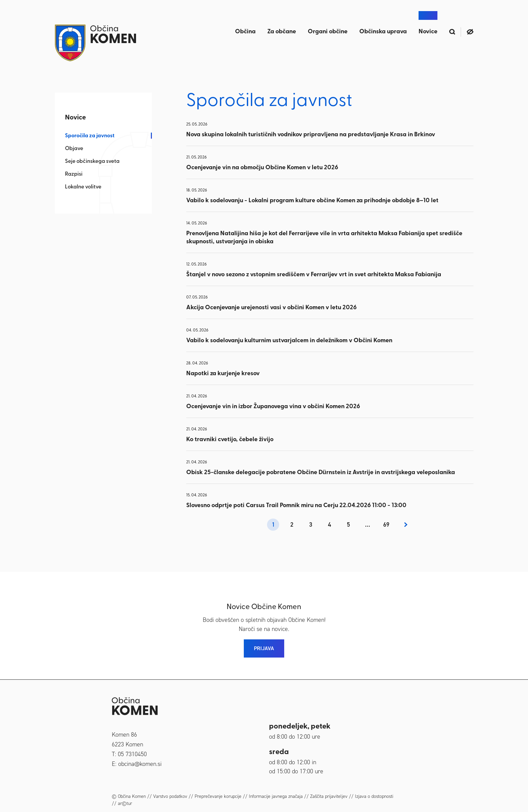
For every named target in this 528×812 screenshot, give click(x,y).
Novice (428, 32)
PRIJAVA (264, 648)
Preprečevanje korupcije (218, 796)
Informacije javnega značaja (276, 796)
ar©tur (125, 803)
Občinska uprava (383, 32)
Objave (74, 149)
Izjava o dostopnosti (374, 796)
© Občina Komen (129, 796)
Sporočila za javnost (90, 136)
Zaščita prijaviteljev (329, 796)
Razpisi (74, 174)
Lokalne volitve (83, 187)
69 (386, 525)
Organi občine (328, 32)
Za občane (282, 32)
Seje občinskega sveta (92, 162)
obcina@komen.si (140, 764)
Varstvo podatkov (170, 796)
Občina (245, 32)
